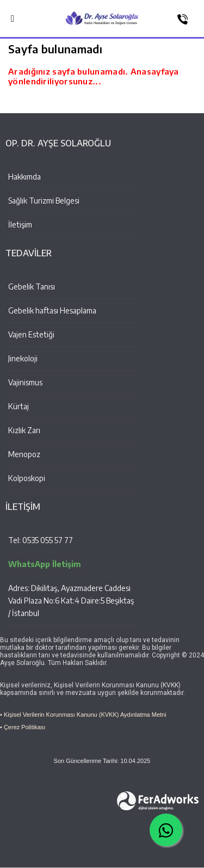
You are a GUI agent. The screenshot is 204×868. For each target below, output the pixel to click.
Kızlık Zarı (24, 430)
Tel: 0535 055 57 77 (41, 540)
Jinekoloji (23, 358)
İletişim (20, 224)
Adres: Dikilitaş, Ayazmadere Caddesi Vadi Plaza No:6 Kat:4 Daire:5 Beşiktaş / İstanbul (71, 601)
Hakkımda (24, 177)
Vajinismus (25, 382)
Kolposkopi (27, 478)
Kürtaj (18, 406)
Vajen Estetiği (31, 334)
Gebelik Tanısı (32, 287)
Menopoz (24, 454)
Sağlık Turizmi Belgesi (44, 201)
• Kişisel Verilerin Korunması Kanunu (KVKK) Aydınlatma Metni (83, 715)
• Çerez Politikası (23, 727)
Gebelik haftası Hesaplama (52, 310)
